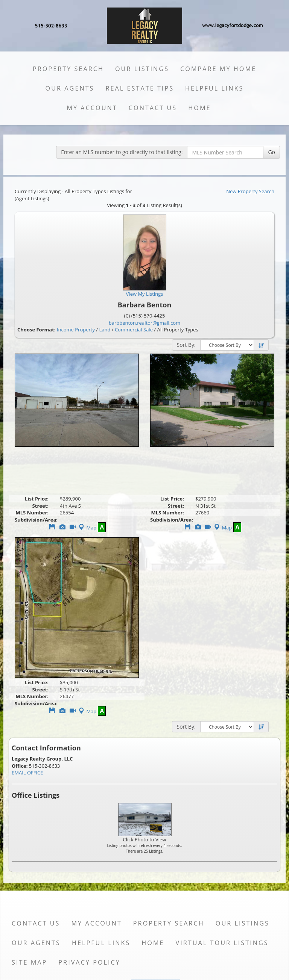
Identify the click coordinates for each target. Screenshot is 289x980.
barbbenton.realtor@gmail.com (144, 323)
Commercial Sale (134, 330)
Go (272, 152)
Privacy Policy (89, 962)
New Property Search (250, 191)
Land (105, 330)
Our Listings (142, 69)
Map (87, 528)
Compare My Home (218, 69)
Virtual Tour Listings (222, 943)
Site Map (29, 962)
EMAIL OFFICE (27, 773)
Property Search (68, 69)
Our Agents (70, 88)
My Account (92, 108)
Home (199, 108)
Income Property (76, 330)
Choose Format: (37, 330)
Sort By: (186, 345)
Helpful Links (214, 88)
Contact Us (153, 108)
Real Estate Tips (140, 88)
